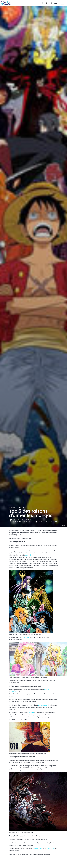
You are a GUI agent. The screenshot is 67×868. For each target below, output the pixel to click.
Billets (12, 507)
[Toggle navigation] (61, 3)
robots (46, 690)
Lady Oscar (26, 638)
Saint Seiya (29, 555)
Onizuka (31, 713)
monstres (14, 692)
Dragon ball (38, 849)
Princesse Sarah (44, 705)
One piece (50, 849)
